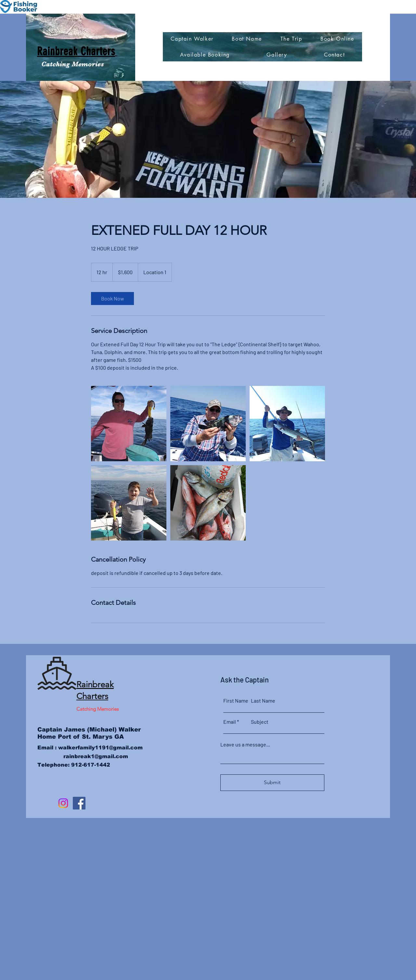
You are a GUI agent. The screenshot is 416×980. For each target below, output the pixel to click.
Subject (260, 722)
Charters (92, 696)
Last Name (263, 701)
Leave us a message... (245, 745)
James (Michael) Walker (101, 730)
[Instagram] (63, 803)
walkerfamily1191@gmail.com (100, 748)
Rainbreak (95, 685)
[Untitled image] (129, 424)
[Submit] (272, 783)
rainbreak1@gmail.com (96, 756)
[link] (112, 299)
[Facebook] (79, 803)
